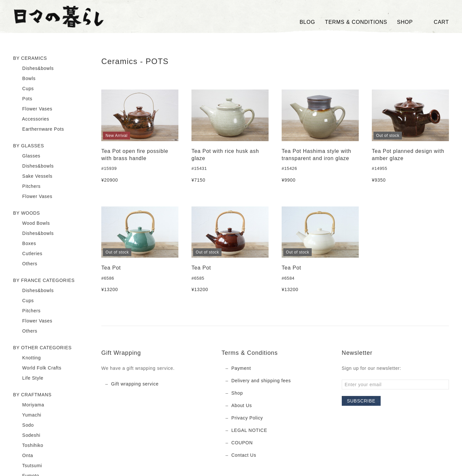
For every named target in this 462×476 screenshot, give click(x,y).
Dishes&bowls (33, 69)
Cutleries (28, 254)
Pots (23, 99)
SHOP (405, 22)
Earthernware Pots (39, 129)
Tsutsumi (28, 466)
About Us (242, 405)
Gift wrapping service (135, 384)
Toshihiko (28, 446)
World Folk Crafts (37, 368)
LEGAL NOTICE (249, 430)
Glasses (27, 156)
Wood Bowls (32, 223)
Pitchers (27, 187)
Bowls (24, 79)
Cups (24, 89)
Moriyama (29, 405)
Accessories (31, 119)
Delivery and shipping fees (261, 381)
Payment (241, 368)
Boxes (25, 244)
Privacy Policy (247, 418)
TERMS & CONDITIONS (356, 22)
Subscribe (361, 401)
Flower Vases (33, 109)
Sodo (24, 425)
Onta (23, 456)
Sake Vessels (33, 176)
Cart (436, 22)
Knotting (27, 358)
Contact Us (244, 455)
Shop (237, 393)
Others (25, 264)
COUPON (242, 443)
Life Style (28, 378)
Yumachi (27, 415)
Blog (307, 22)
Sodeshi (27, 435)
